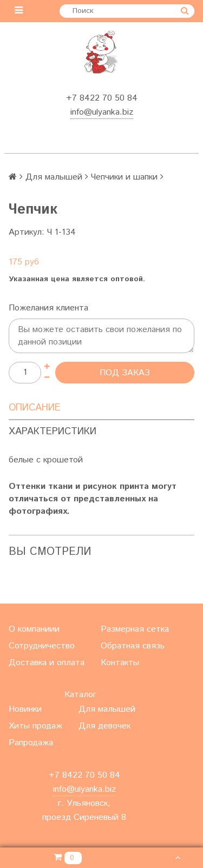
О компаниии (34, 629)
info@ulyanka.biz (102, 112)
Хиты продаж (35, 726)
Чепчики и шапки (124, 177)
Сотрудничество (42, 646)
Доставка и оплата (47, 663)
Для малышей (54, 177)
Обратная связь (133, 646)
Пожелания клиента (48, 308)
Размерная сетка (135, 629)
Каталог (80, 695)
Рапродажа (31, 743)
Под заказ (125, 373)
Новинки (25, 709)
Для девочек (104, 726)
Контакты (120, 663)
